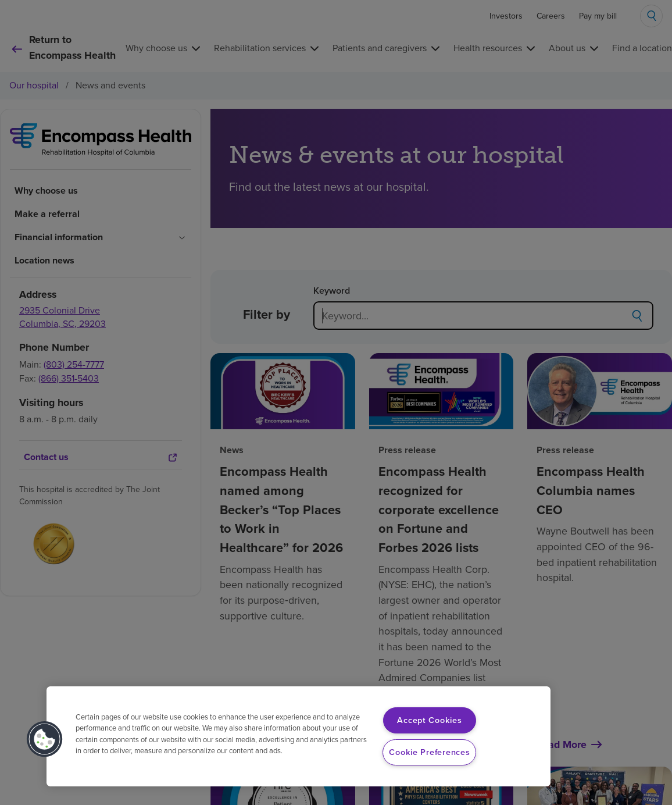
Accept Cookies (429, 720)
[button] (45, 739)
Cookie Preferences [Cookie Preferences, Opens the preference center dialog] (429, 752)
